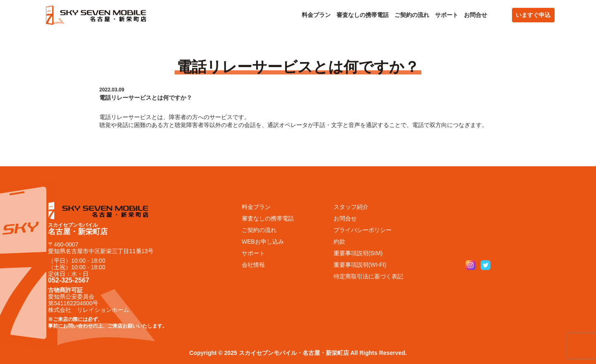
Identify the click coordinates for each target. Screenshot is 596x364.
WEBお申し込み (263, 242)
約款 (339, 242)
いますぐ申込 (533, 15)
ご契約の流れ (412, 15)
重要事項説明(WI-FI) (360, 265)
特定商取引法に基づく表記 (368, 276)
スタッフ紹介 (351, 207)
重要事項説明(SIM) (358, 253)
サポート (447, 15)
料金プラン (316, 15)
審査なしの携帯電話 (363, 15)
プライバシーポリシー (363, 230)
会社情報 (253, 265)
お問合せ (476, 15)
